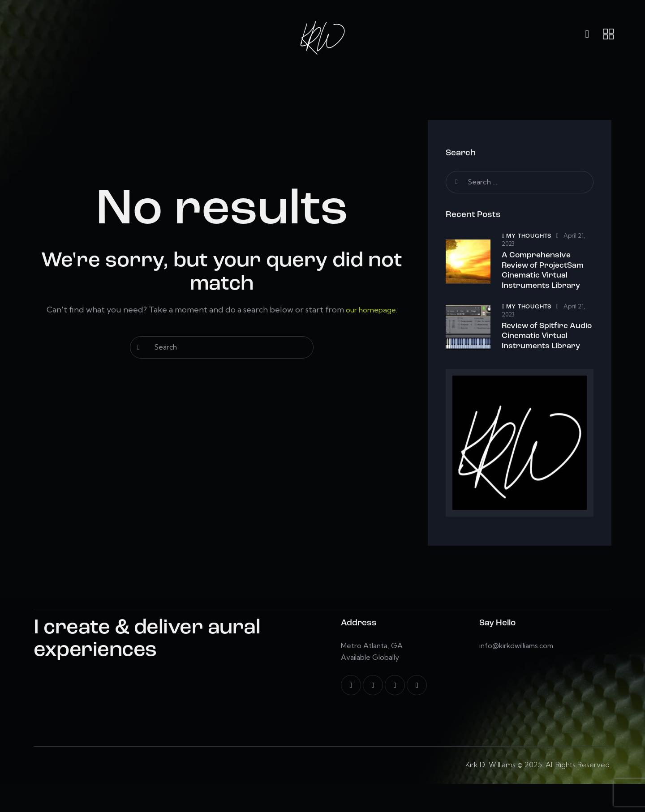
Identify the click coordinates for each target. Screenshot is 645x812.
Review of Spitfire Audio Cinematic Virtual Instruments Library (543, 355)
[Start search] (139, 347)
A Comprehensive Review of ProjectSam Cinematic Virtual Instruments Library (546, 275)
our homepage (371, 310)
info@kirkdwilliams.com (518, 674)
